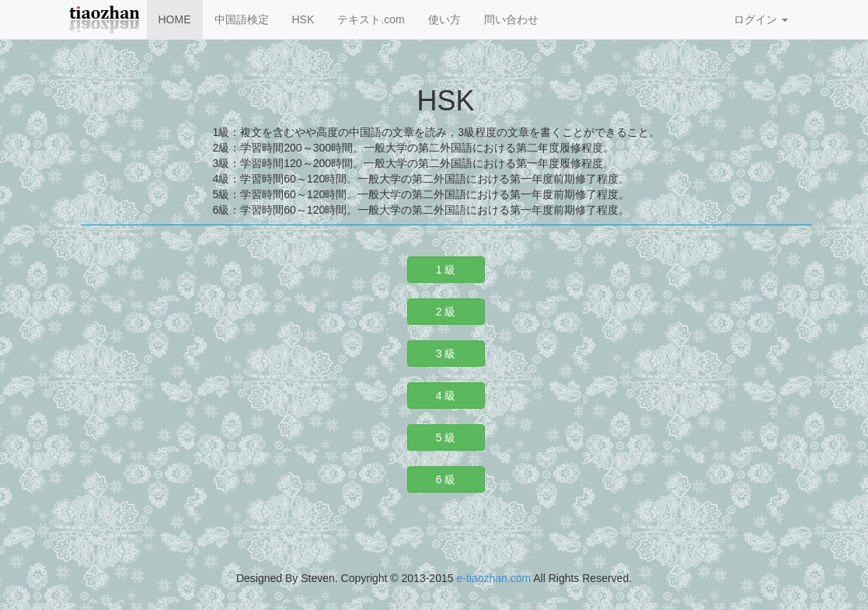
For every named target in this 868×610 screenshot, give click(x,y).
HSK (303, 19)
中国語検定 (242, 19)
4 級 (446, 396)
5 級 (446, 437)
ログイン (761, 19)
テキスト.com (371, 19)
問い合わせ (511, 19)
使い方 (444, 19)
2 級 (446, 312)
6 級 (446, 479)
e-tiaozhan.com (493, 578)
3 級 (446, 354)
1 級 (446, 270)
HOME (175, 19)
